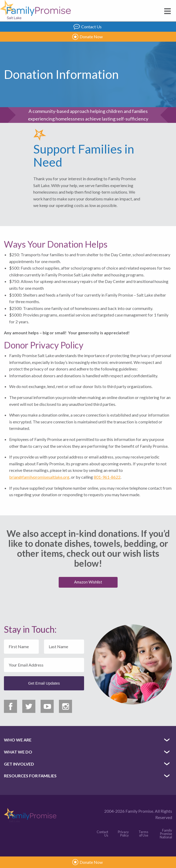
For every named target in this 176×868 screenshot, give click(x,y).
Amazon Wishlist (88, 582)
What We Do (18, 752)
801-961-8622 (107, 477)
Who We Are (18, 740)
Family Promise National (166, 834)
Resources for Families (30, 776)
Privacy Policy (123, 834)
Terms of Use (143, 834)
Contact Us (87, 27)
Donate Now (87, 37)
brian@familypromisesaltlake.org (39, 477)
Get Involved (19, 764)
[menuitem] (88, 740)
